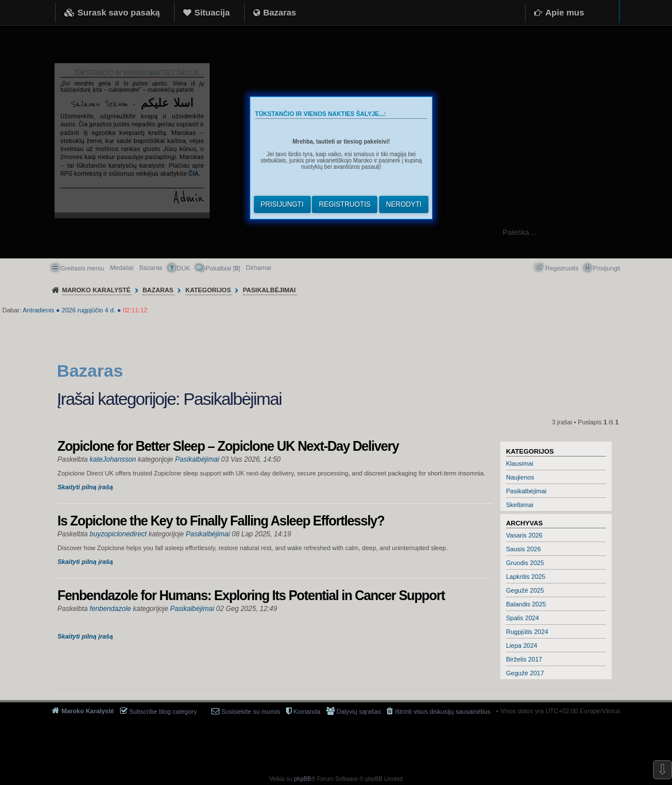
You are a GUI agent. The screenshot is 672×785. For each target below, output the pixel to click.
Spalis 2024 (523, 618)
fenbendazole (110, 609)
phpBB (303, 779)
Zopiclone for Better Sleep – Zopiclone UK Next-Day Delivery (228, 446)
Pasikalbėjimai (526, 491)
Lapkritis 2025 (526, 577)
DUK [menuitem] (184, 268)
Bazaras (280, 12)
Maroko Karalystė (88, 711)
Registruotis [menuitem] (562, 268)
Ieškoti (657, 232)
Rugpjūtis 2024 (527, 632)
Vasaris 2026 (524, 535)
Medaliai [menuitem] (121, 268)
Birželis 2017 (524, 659)
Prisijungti (282, 204)
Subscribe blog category (163, 711)
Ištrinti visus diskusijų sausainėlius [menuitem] (442, 711)
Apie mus (565, 12)
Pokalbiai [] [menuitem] (223, 268)
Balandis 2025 (526, 604)
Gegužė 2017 (525, 673)
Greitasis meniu (82, 268)
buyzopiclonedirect (118, 534)
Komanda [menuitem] (307, 711)
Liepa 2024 (522, 645)
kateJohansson (113, 459)
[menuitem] (258, 268)
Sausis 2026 (524, 549)
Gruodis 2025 (525, 563)
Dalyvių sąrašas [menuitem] (359, 711)
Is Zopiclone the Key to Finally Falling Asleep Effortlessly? (221, 521)
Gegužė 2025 (525, 590)
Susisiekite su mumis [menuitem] (251, 711)
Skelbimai (520, 505)
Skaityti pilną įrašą (85, 487)
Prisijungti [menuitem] (607, 268)
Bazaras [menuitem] (150, 268)
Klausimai (520, 463)
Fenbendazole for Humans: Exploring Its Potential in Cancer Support (251, 595)
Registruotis (345, 204)
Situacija (212, 12)
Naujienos (520, 477)
